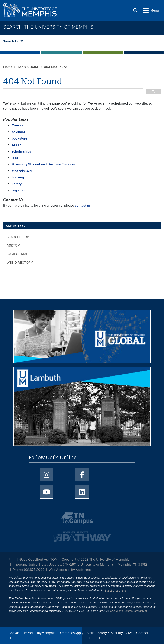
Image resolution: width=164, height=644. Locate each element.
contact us (83, 206)
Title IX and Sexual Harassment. (129, 611)
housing (18, 177)
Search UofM (13, 41)
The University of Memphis (94, 565)
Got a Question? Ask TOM (38, 560)
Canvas (14, 633)
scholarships (21, 151)
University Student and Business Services (44, 164)
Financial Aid (22, 171)
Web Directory (20, 263)
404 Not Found (56, 67)
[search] (73, 92)
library (17, 184)
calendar (18, 132)
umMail (28, 633)
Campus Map (17, 254)
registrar (18, 190)
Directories (67, 633)
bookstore (20, 138)
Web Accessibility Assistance (70, 570)
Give (129, 633)
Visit (91, 633)
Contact (142, 633)
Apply (79, 633)
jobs (15, 158)
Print (12, 560)
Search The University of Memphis (48, 27)
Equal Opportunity (116, 590)
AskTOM (13, 246)
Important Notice (25, 565)
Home (8, 67)
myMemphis (46, 633)
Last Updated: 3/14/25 (58, 565)
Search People (20, 237)
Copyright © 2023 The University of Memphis (95, 560)
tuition (17, 145)
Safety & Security (110, 633)
